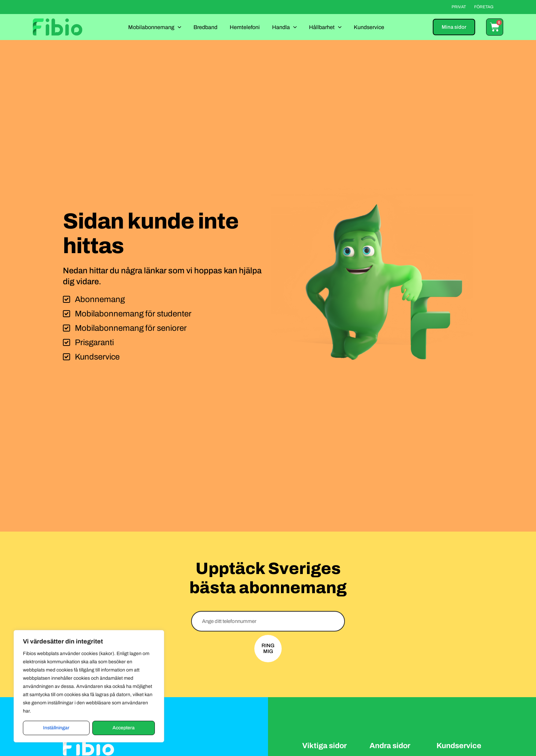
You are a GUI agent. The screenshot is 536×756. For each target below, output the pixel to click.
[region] (89, 686)
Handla (284, 27)
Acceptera (124, 728)
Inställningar (56, 728)
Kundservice (369, 27)
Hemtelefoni (245, 27)
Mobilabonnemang (155, 27)
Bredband (205, 27)
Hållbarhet (325, 27)
